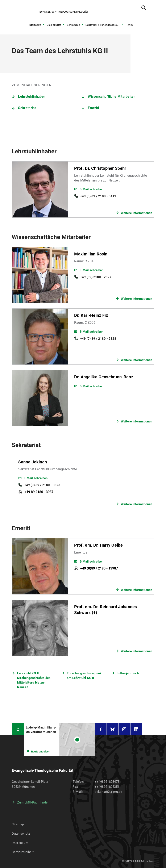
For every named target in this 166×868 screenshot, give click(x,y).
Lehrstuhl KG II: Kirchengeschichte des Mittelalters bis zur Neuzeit (34, 680)
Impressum (20, 843)
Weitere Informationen (136, 213)
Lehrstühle (73, 25)
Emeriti (93, 108)
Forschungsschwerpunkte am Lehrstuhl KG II (86, 676)
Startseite (35, 25)
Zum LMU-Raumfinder (33, 802)
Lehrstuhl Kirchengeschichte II (104, 25)
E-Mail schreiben (92, 189)
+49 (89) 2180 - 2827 (96, 277)
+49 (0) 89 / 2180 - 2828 (98, 339)
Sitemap (18, 824)
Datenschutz (21, 834)
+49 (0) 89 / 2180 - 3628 (42, 485)
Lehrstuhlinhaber (32, 97)
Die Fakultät (54, 25)
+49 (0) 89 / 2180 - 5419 (98, 196)
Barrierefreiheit (23, 852)
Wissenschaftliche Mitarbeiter (111, 97)
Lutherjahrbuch (128, 673)
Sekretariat (27, 108)
